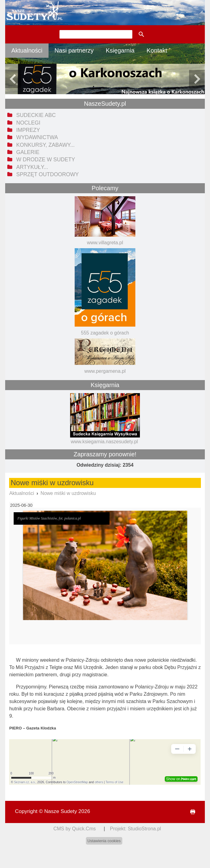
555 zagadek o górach (105, 333)
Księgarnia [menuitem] (120, 50)
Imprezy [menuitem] (28, 130)
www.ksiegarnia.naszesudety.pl (104, 442)
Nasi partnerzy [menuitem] (74, 50)
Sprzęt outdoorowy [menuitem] (48, 174)
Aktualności (22, 493)
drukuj (190, 812)
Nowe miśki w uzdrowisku (68, 493)
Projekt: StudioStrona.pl (135, 829)
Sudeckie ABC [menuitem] (36, 115)
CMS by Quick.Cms (75, 829)
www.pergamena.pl (105, 371)
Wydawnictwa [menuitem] (37, 137)
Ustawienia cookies (104, 841)
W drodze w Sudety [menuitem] (46, 160)
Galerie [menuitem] (28, 152)
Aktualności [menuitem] (27, 50)
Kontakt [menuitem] (157, 50)
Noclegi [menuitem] (28, 123)
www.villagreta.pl (105, 243)
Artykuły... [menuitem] (32, 167)
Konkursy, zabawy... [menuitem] (46, 145)
